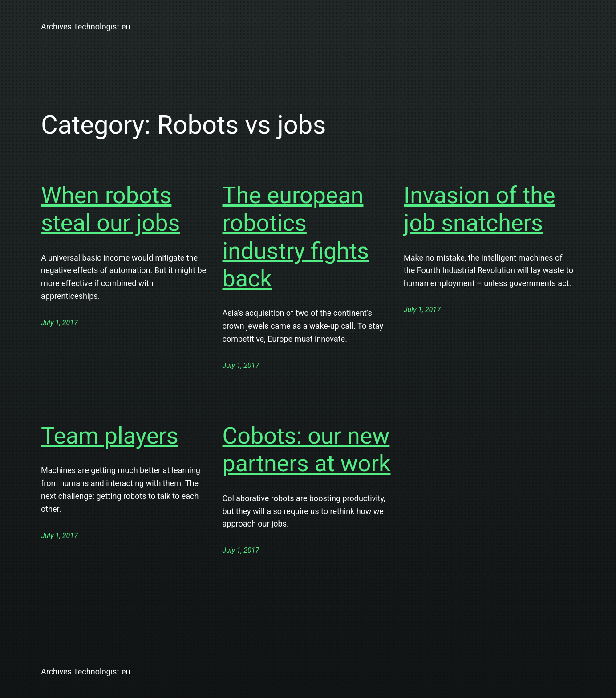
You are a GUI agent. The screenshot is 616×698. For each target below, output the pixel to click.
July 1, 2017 (59, 323)
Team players (110, 436)
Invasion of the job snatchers (480, 209)
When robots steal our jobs (110, 209)
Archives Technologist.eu (85, 27)
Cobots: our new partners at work (307, 450)
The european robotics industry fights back (296, 237)
